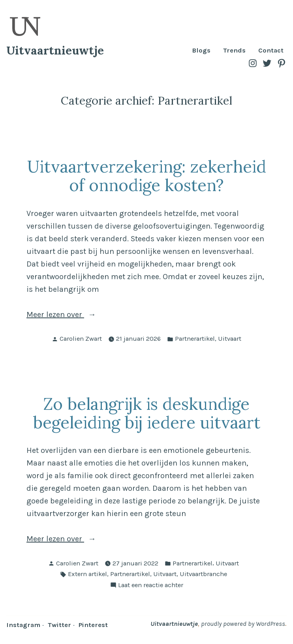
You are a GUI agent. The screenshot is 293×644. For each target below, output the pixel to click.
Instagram (23, 625)
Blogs (201, 51)
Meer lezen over (93, 315)
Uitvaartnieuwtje (55, 50)
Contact (271, 51)
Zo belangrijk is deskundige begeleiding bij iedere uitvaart (146, 413)
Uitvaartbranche (203, 574)
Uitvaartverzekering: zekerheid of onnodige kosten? (147, 176)
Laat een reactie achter (151, 585)
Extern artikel (87, 574)
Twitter (59, 625)
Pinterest (93, 625)
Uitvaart (230, 339)
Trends (234, 51)
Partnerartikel (195, 339)
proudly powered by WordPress (243, 624)
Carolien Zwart (81, 339)
